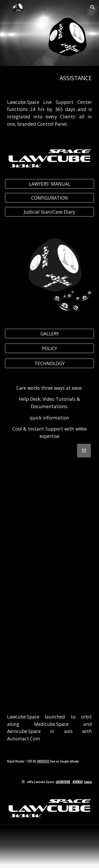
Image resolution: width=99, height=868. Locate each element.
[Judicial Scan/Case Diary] (50, 212)
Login (88, 782)
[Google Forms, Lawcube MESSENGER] (50, 571)
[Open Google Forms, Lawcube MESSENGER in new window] (84, 451)
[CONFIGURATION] (50, 198)
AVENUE (78, 782)
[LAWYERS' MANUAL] (50, 184)
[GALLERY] (50, 334)
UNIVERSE (43, 761)
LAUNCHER (63, 782)
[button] (6, 7)
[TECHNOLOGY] (50, 363)
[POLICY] (50, 348)
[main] (50, 78)
